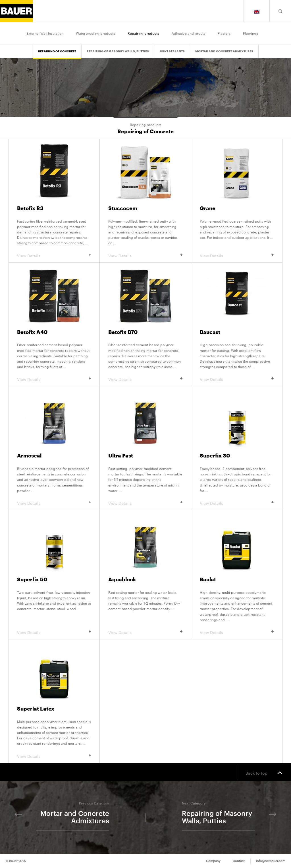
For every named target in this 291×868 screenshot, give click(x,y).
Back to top (264, 772)
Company (213, 861)
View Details (54, 255)
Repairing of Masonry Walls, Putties (118, 52)
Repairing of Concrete (57, 52)
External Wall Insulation (45, 33)
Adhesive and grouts (188, 33)
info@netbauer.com (271, 861)
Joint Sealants (172, 52)
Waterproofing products (95, 33)
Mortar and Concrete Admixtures (224, 52)
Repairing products (143, 33)
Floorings (251, 33)
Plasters (224, 33)
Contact (239, 861)
